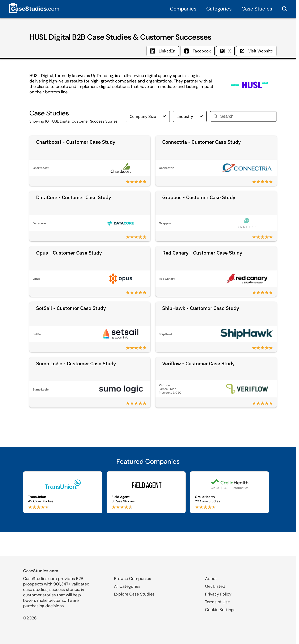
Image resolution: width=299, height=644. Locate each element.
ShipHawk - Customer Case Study (201, 308)
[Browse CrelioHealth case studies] (229, 492)
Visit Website (256, 51)
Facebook (197, 51)
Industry (190, 116)
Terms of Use (217, 602)
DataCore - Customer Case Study (74, 197)
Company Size (148, 116)
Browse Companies (133, 579)
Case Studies (257, 9)
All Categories (127, 586)
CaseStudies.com (41, 571)
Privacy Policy (218, 594)
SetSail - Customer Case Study (71, 308)
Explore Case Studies (134, 594)
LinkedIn (163, 51)
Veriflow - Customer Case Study (198, 363)
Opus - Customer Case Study (69, 253)
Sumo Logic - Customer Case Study (76, 363)
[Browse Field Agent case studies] (146, 492)
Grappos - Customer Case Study (199, 197)
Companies (183, 9)
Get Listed (215, 586)
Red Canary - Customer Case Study (202, 253)
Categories (219, 9)
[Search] (247, 116)
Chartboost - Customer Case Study (76, 142)
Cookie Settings (220, 610)
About (211, 579)
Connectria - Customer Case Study (201, 142)
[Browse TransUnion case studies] (63, 492)
